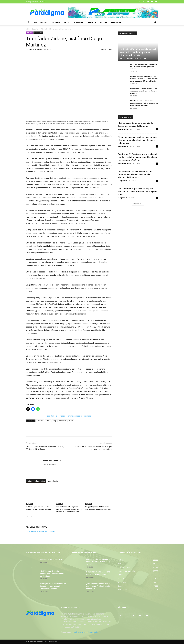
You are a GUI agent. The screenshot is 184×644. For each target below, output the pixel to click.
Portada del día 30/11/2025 (51, 559)
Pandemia (62, 421)
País (35, 22)
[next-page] (32, 517)
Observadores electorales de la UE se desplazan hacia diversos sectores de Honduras (144, 91)
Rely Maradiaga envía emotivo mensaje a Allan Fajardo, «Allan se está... (98, 562)
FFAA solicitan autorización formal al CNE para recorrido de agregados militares (144, 67)
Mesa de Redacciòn (35, 50)
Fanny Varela (122, 181)
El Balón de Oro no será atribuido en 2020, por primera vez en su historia (93, 448)
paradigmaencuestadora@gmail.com (86, 632)
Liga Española (38, 32)
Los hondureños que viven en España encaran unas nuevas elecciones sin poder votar (138, 191)
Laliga (55, 421)
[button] (155, 22)
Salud (66, 22)
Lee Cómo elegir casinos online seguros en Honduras (69, 416)
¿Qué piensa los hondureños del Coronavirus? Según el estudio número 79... (99, 586)
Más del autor (53, 481)
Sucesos (103, 22)
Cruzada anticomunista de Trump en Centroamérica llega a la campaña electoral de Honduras (135, 174)
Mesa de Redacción (126, 58)
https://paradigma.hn (49, 464)
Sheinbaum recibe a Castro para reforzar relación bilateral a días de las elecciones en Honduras (144, 103)
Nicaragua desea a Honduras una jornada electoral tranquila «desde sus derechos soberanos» (137, 140)
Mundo (44, 22)
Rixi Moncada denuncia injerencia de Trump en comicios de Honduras (53, 574)
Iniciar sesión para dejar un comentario (41, 531)
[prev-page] (28, 517)
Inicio (28, 29)
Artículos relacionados (36, 481)
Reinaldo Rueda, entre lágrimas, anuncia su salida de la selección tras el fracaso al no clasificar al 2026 (69, 509)
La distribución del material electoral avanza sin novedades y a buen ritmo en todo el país (138, 52)
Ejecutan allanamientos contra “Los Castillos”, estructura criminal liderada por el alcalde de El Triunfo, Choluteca (144, 79)
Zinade (71, 421)
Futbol (48, 421)
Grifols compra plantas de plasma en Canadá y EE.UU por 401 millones (45, 448)
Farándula (78, 22)
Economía (55, 22)
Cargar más (138, 204)
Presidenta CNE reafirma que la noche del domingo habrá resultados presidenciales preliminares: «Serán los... (137, 157)
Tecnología (116, 22)
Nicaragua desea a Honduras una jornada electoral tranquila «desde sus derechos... (53, 586)
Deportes (91, 22)
